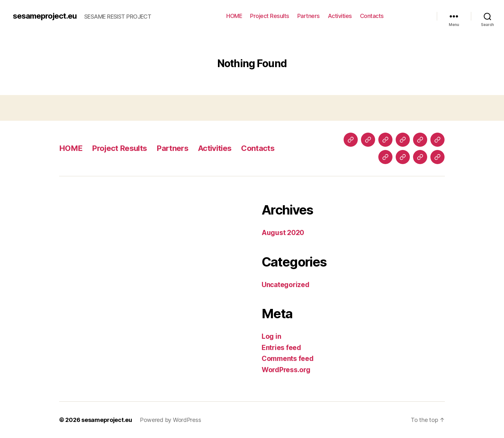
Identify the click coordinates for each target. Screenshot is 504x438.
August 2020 (283, 233)
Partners (309, 16)
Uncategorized (286, 285)
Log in (271, 336)
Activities (340, 16)
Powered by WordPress (171, 420)
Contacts (372, 16)
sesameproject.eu (45, 16)
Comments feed (288, 359)
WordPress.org (286, 370)
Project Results (270, 16)
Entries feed (281, 348)
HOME (234, 16)
